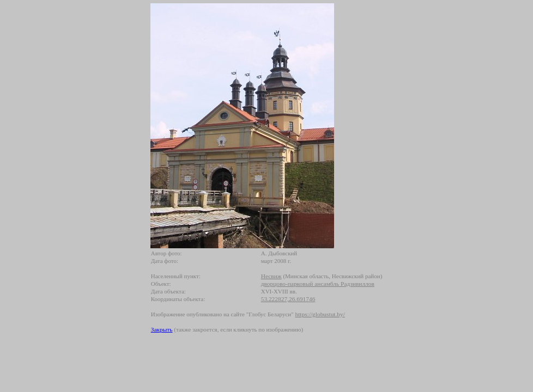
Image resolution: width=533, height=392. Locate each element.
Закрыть (162, 329)
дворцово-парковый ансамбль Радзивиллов (318, 284)
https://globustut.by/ (320, 314)
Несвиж (271, 276)
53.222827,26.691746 (288, 299)
